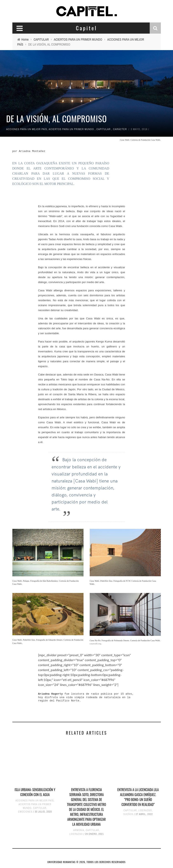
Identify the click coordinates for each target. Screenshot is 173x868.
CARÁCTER (120, 129)
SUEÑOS (128, 814)
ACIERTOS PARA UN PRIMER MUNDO (71, 129)
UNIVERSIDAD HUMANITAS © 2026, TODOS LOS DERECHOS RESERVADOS (86, 862)
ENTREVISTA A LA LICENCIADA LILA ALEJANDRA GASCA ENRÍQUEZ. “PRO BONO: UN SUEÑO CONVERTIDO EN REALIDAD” (138, 797)
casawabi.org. (96, 644)
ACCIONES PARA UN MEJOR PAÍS (27, 129)
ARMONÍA (79, 830)
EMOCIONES (25, 812)
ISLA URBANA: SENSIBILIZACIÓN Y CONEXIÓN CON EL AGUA (35, 792)
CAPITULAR (103, 129)
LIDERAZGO (76, 834)
